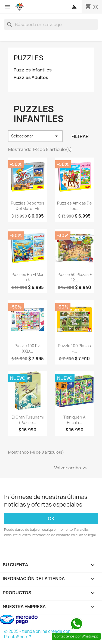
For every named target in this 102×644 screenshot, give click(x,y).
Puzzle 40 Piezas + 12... (75, 277)
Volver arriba (71, 468)
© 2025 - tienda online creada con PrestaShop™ (37, 634)
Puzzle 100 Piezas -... (74, 348)
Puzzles (28, 58)
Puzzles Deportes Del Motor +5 (28, 206)
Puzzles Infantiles (33, 70)
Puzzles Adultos (31, 78)
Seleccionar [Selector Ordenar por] (35, 136)
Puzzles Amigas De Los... (75, 206)
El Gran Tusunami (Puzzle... (27, 420)
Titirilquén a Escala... (74, 420)
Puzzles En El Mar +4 (28, 277)
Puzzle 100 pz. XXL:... (28, 348)
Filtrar (80, 136)
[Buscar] (51, 24)
